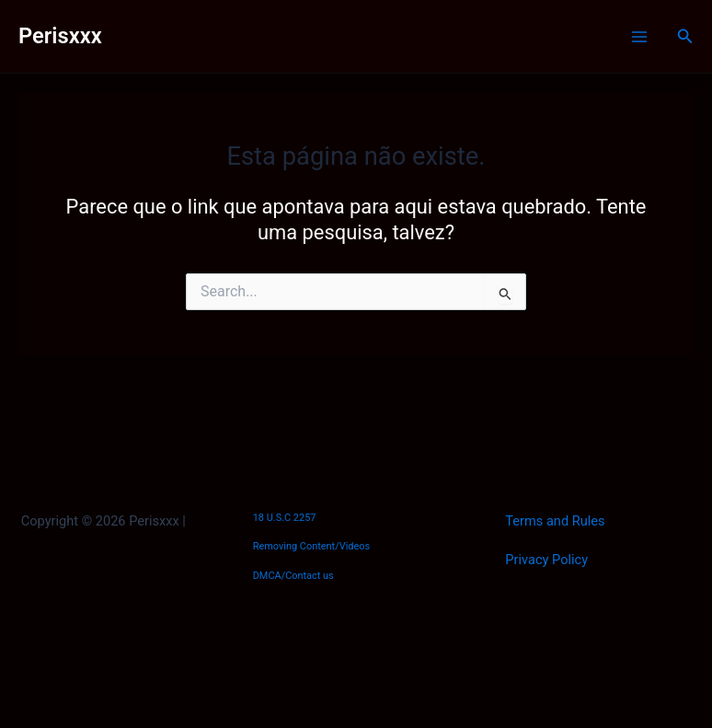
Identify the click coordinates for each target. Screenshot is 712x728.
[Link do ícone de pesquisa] (685, 36)
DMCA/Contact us (293, 576)
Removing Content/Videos (312, 546)
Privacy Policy (546, 560)
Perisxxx (60, 36)
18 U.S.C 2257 (285, 518)
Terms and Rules (555, 521)
